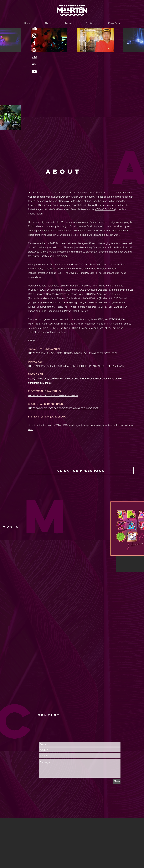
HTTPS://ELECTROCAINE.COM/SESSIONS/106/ (53, 395)
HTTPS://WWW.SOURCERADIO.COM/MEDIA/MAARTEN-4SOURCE (63, 408)
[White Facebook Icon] (34, 43)
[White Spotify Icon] (34, 50)
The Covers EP (72, 273)
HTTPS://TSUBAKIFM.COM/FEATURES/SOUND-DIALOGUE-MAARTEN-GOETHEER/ (72, 353)
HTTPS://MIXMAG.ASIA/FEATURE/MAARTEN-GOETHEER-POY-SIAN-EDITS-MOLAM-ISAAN (76, 366)
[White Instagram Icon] (34, 36)
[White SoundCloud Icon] (34, 28)
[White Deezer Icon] (34, 57)
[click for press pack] (81, 471)
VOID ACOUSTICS (105, 209)
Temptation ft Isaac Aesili (50, 273)
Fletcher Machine (37, 235)
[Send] (117, 781)
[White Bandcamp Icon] (34, 64)
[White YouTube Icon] (34, 72)
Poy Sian (90, 273)
